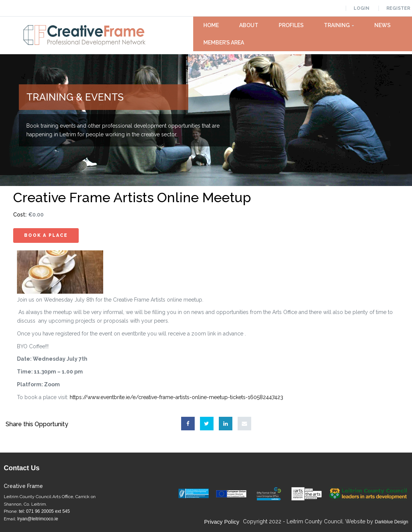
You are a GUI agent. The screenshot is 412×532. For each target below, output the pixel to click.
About (249, 25)
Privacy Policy (222, 522)
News (382, 25)
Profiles (291, 25)
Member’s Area (224, 43)
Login (362, 8)
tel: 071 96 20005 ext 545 (44, 511)
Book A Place (46, 235)
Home (211, 25)
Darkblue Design (391, 522)
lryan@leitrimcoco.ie (38, 519)
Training (339, 25)
